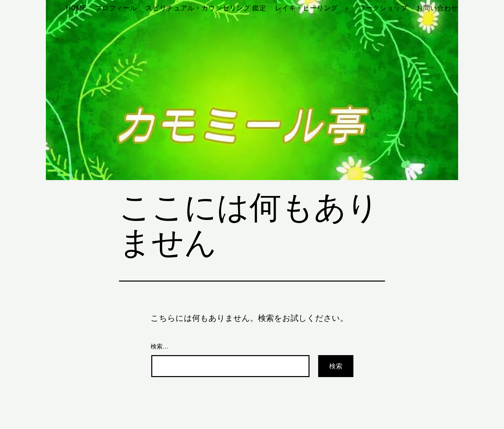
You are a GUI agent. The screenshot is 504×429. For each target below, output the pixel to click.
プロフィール (116, 8)
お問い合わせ (437, 8)
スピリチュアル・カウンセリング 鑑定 (206, 8)
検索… (160, 346)
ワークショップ (383, 8)
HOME (76, 8)
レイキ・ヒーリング (306, 8)
